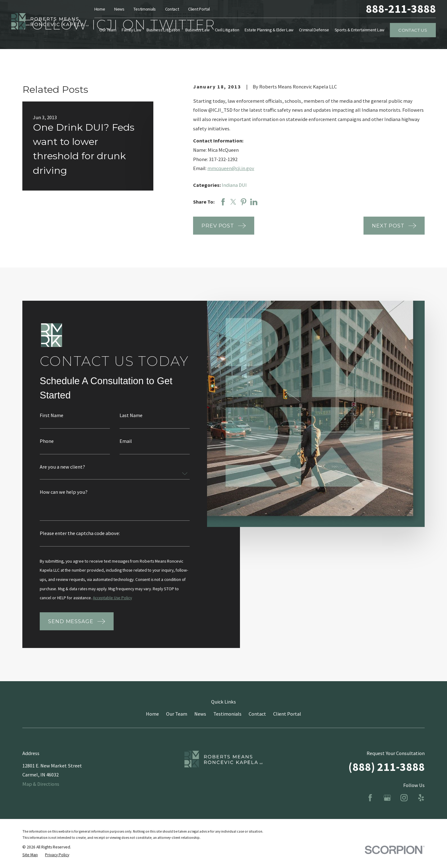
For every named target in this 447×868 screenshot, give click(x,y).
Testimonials (145, 9)
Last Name (131, 421)
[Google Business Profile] (387, 798)
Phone (47, 447)
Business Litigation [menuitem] (163, 30)
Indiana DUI (234, 185)
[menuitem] (30, 855)
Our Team (177, 714)
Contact (172, 9)
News (119, 9)
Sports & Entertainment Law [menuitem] (360, 30)
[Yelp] (421, 798)
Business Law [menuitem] (197, 30)
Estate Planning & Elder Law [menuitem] (269, 30)
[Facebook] (370, 798)
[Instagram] (404, 798)
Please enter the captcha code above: (80, 539)
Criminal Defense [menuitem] (314, 30)
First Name (52, 421)
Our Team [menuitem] (108, 30)
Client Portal (199, 9)
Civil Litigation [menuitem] (227, 30)
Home (100, 9)
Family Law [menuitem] (131, 30)
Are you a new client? (62, 473)
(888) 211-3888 (386, 767)
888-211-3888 (401, 9)
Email (126, 447)
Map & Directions (41, 784)
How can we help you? (64, 498)
